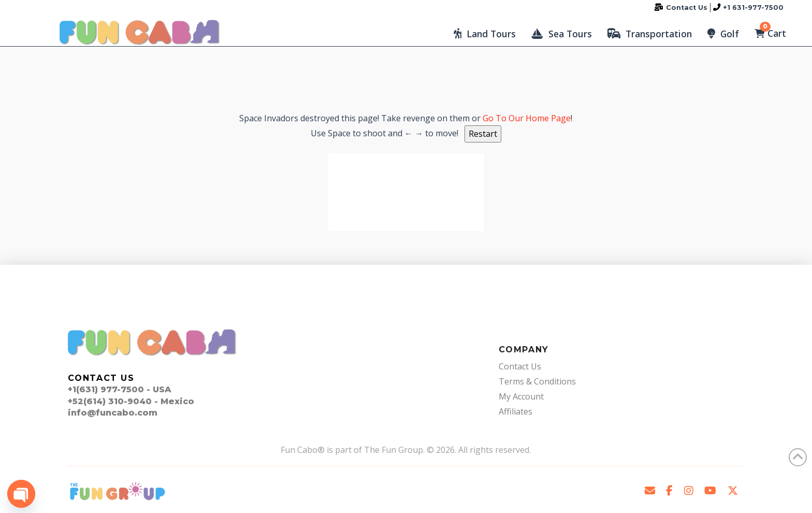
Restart (483, 134)
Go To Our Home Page (527, 118)
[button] (485, 34)
